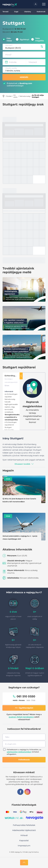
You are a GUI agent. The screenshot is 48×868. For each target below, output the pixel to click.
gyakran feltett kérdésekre (21, 717)
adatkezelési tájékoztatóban (19, 752)
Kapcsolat (24, 840)
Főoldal (9, 96)
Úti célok (15, 96)
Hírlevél (24, 835)
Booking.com (26, 83)
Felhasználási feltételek (24, 825)
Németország (25, 96)
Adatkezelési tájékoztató (24, 830)
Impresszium (24, 846)
